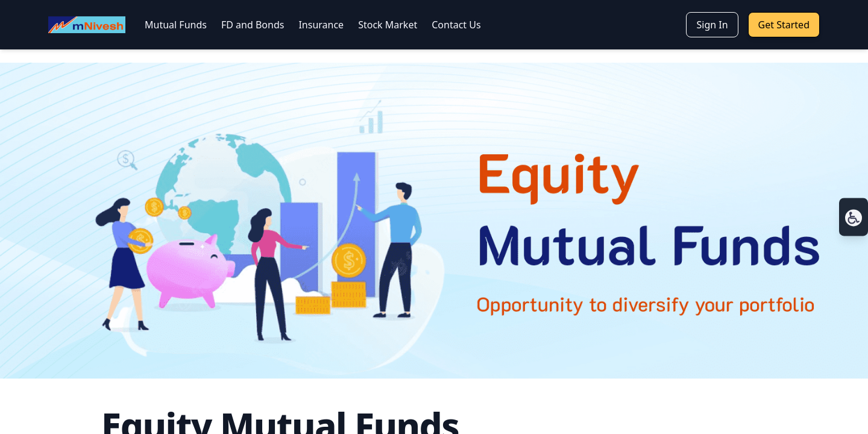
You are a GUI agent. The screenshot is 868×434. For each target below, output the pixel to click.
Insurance (321, 25)
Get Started (784, 25)
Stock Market (388, 25)
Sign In (712, 25)
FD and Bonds (253, 25)
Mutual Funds (176, 25)
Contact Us (456, 25)
